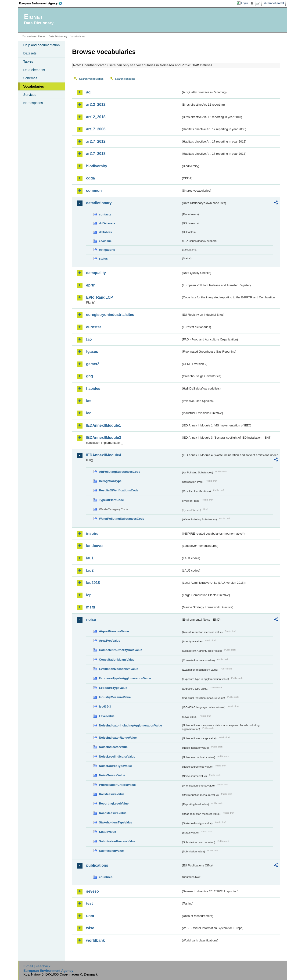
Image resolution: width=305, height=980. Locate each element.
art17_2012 (96, 141)
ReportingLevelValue (114, 803)
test (90, 903)
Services (30, 95)
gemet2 (93, 364)
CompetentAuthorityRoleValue (121, 650)
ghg (90, 376)
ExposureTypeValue (113, 688)
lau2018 (93, 583)
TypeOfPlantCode (111, 500)
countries (106, 877)
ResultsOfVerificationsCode (119, 490)
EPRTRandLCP (100, 297)
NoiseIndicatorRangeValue (118, 738)
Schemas (30, 78)
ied (89, 413)
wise (90, 928)
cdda (91, 178)
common (94, 191)
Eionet (42, 36)
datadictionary (99, 203)
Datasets (30, 53)
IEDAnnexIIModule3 (104, 438)
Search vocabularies (91, 79)
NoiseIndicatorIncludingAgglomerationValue (131, 725)
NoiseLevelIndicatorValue (117, 756)
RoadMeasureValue (113, 813)
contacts (105, 214)
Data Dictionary (58, 36)
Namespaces (33, 103)
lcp (89, 595)
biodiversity (97, 166)
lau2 (90, 570)
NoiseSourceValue (112, 775)
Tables (28, 61)
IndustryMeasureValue (115, 697)
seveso (93, 891)
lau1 (90, 558)
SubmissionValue (111, 851)
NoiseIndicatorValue (113, 747)
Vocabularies (34, 86)
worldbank (96, 940)
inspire (92, 534)
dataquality (96, 273)
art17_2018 (96, 154)
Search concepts (125, 79)
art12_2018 (96, 117)
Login (244, 3)
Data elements (34, 70)
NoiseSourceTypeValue (116, 766)
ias (89, 401)
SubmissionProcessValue (117, 841)
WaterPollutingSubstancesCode (122, 519)
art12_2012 (96, 105)
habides (93, 388)
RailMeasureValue (112, 794)
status (104, 259)
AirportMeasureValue (114, 631)
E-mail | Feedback (37, 966)
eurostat (94, 327)
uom (90, 916)
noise (91, 620)
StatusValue (108, 832)
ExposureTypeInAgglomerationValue (125, 678)
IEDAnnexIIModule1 (104, 425)
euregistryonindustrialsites (110, 315)
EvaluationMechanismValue (119, 669)
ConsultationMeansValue (117, 660)
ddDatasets (107, 223)
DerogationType (110, 481)
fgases (92, 352)
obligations (107, 250)
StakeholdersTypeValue (116, 822)
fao (89, 339)
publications (97, 865)
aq (88, 92)
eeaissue (105, 241)
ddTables (106, 232)
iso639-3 (105, 706)
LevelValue (107, 716)
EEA (42, 3)
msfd (91, 607)
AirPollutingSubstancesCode (120, 472)
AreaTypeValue (110, 641)
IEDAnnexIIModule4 (104, 455)
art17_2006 (96, 129)
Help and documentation (42, 45)
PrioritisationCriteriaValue (117, 785)
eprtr (90, 285)
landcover (95, 546)
